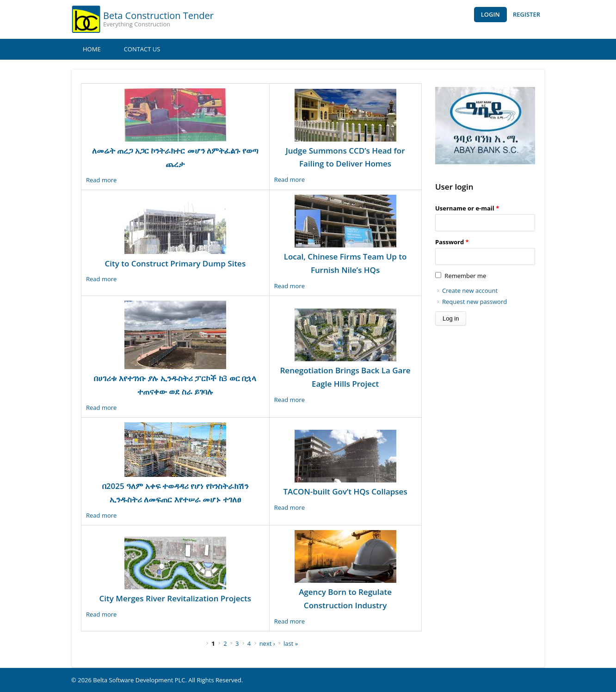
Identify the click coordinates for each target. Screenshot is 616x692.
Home (92, 49)
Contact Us (142, 49)
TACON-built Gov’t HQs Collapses (345, 491)
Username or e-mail (467, 208)
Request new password (474, 302)
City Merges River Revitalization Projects (175, 598)
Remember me (465, 276)
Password (452, 242)
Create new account (470, 290)
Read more (101, 180)
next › (267, 643)
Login (490, 14)
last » (291, 643)
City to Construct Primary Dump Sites (175, 263)
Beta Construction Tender (158, 15)
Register (527, 14)
